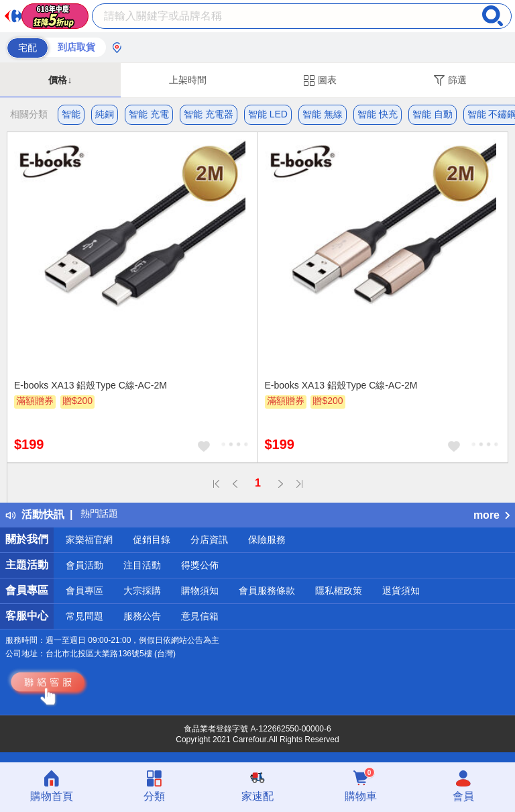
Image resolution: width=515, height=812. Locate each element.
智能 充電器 (209, 114)
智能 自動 (433, 114)
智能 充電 (149, 114)
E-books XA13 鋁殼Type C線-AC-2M (91, 385)
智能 (71, 114)
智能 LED (268, 114)
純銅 (105, 114)
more (492, 515)
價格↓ (60, 80)
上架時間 (188, 80)
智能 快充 (378, 114)
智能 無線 (323, 114)
